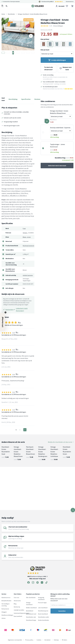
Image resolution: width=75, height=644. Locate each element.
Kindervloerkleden (44, 620)
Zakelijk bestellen (19, 610)
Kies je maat (45, 50)
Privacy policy (29, 640)
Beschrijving (13, 99)
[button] (2, 322)
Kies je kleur (45, 39)
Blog (15, 604)
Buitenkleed (30, 611)
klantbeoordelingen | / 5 (37, 572)
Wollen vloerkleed (31, 608)
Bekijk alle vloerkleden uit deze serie (61, 442)
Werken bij (17, 607)
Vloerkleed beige (31, 620)
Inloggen (4, 612)
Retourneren (5, 609)
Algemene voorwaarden (15, 640)
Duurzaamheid (18, 616)
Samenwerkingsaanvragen (22, 613)
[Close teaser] (5, 312)
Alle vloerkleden (31, 598)
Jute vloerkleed (43, 608)
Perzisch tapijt (42, 603)
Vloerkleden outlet (44, 617)
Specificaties (26, 99)
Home (3, 14)
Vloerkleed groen (43, 611)
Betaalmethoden (6, 601)
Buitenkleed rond (31, 614)
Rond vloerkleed (43, 614)
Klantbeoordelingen (7, 615)
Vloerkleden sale (31, 617)
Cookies (39, 640)
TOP (73, 510)
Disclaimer (48, 640)
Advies (4, 618)
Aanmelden (62, 611)
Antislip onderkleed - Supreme (60, 128)
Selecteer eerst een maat (57, 166)
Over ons (16, 598)
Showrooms (17, 601)
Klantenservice (70, 2)
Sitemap (56, 640)
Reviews (37, 99)
